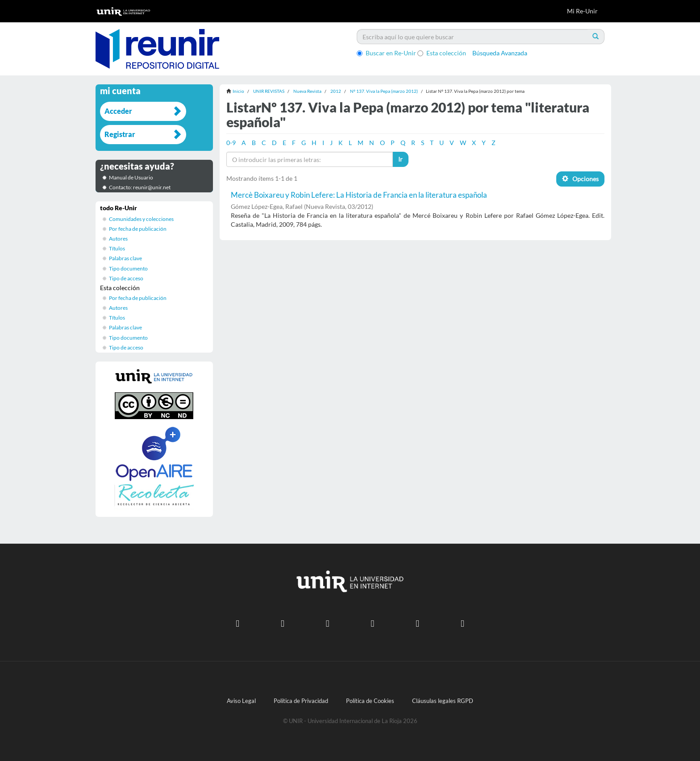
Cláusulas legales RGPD (443, 701)
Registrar (120, 134)
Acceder (118, 111)
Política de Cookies (370, 701)
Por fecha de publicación (138, 229)
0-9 (231, 143)
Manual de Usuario (131, 177)
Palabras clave (125, 258)
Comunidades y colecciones (141, 219)
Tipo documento (128, 268)
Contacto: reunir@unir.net (140, 187)
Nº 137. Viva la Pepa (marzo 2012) (384, 91)
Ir (400, 159)
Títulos (117, 248)
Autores (118, 239)
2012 (336, 91)
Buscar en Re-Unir (386, 53)
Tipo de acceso (126, 278)
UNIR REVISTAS (269, 91)
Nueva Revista (307, 91)
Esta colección (442, 53)
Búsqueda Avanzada (500, 53)
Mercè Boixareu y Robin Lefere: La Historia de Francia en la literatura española (359, 195)
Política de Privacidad (301, 701)
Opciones (580, 179)
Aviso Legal (241, 701)
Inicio (238, 91)
